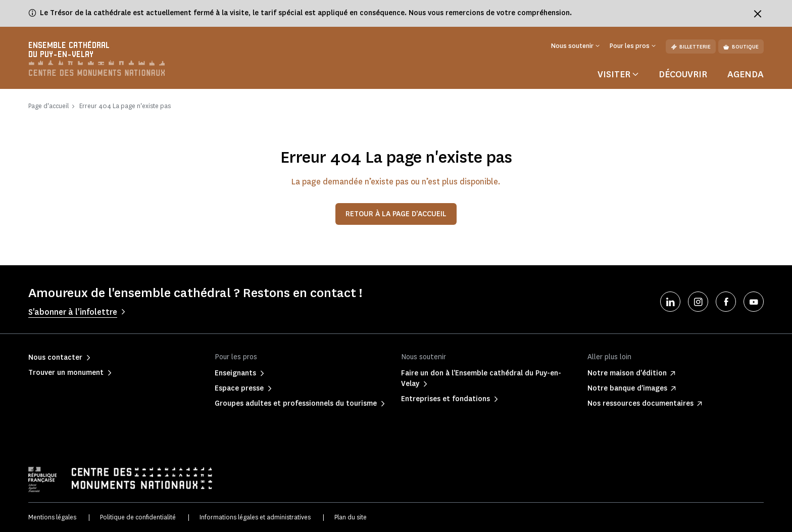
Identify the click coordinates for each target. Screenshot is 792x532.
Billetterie (691, 47)
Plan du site (351, 517)
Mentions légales (52, 517)
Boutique (741, 47)
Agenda (746, 74)
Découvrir (683, 74)
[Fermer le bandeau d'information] (758, 14)
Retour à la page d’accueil (396, 214)
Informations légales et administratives (255, 517)
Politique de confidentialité (138, 517)
